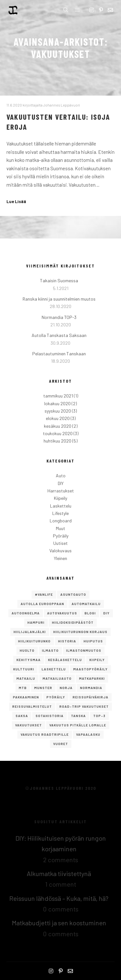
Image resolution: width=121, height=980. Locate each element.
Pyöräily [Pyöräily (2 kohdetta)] (56, 697)
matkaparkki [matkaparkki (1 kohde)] (92, 678)
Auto (61, 476)
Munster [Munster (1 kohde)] (43, 688)
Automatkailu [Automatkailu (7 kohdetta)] (86, 604)
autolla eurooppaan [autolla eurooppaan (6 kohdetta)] (42, 604)
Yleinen (60, 558)
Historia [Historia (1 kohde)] (67, 641)
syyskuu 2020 (58, 411)
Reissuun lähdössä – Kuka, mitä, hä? (59, 898)
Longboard (61, 521)
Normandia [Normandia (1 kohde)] (91, 688)
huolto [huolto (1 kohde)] (27, 650)
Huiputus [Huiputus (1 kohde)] (93, 641)
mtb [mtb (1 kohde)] (23, 688)
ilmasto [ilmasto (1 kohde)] (50, 650)
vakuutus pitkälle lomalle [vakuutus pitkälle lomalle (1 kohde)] (78, 725)
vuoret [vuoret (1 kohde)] (61, 744)
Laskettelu (61, 506)
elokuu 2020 (58, 418)
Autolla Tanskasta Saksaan (59, 335)
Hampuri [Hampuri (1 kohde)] (36, 622)
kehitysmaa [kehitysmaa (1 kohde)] (29, 660)
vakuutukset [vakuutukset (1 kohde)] (29, 725)
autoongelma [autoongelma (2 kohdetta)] (26, 613)
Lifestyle (60, 513)
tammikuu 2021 (58, 396)
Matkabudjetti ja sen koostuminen (59, 923)
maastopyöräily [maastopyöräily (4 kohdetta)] (91, 669)
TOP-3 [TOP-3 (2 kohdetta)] (99, 716)
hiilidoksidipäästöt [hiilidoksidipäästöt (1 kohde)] (73, 622)
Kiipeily (60, 498)
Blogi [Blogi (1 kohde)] (90, 613)
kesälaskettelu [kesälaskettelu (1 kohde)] (65, 660)
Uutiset (60, 543)
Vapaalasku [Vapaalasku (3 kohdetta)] (88, 734)
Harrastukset (61, 491)
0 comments (61, 909)
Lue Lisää (16, 201)
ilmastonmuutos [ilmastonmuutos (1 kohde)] (84, 650)
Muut (60, 528)
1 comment (61, 884)
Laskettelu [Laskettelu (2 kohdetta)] (54, 669)
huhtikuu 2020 (57, 441)
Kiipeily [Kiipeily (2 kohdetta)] (97, 660)
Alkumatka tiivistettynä (59, 873)
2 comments (61, 860)
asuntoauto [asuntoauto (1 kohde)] (73, 594)
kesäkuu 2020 (58, 426)
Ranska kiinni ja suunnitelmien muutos (59, 299)
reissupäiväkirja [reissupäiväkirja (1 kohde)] (91, 697)
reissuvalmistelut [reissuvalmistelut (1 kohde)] (32, 706)
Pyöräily (61, 536)
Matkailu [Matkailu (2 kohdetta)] (26, 678)
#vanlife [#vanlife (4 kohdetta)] (44, 594)
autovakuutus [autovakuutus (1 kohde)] (62, 613)
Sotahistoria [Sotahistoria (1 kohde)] (50, 716)
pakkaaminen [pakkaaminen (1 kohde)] (26, 697)
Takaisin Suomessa (59, 280)
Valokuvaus (60, 551)
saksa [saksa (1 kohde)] (22, 716)
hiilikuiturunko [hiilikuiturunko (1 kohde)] (34, 641)
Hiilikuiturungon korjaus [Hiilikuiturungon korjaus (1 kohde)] (80, 632)
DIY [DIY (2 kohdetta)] (106, 613)
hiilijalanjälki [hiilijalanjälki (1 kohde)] (30, 632)
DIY (61, 483)
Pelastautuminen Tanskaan (59, 354)
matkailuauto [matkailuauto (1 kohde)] (57, 678)
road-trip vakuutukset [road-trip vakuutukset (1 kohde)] (84, 706)
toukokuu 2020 (58, 433)
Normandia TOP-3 (59, 317)
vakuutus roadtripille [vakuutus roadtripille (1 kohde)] (45, 734)
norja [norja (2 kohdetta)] (66, 688)
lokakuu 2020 (57, 403)
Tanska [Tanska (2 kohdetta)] (78, 716)
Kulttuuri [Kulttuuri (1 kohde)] (24, 669)
